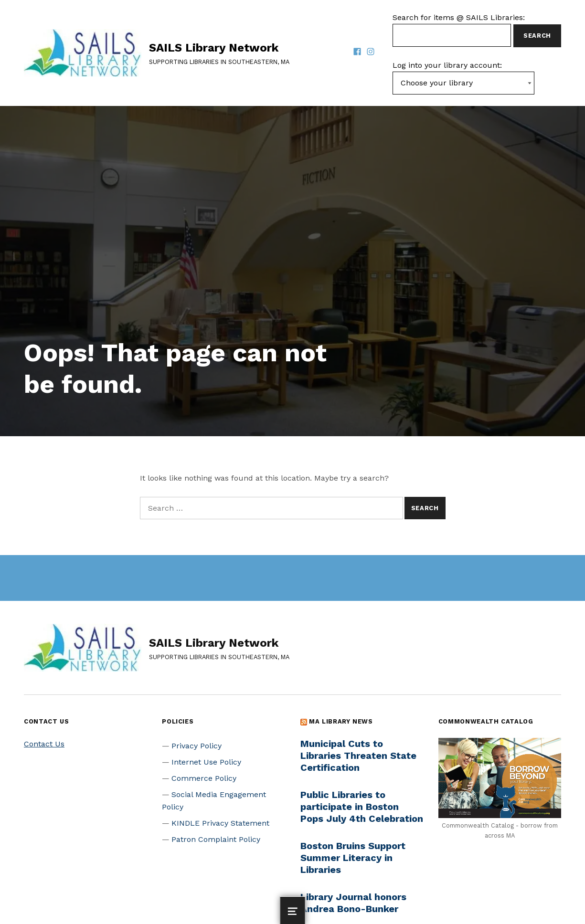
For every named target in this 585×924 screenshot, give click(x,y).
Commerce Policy (204, 778)
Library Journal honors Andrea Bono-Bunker (353, 903)
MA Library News (341, 721)
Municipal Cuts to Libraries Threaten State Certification (358, 756)
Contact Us (44, 744)
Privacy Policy (197, 746)
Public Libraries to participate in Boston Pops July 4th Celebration (362, 807)
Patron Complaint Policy (216, 839)
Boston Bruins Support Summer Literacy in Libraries (353, 858)
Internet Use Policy (206, 762)
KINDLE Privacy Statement (220, 823)
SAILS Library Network (214, 48)
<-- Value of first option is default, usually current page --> (463, 83)
